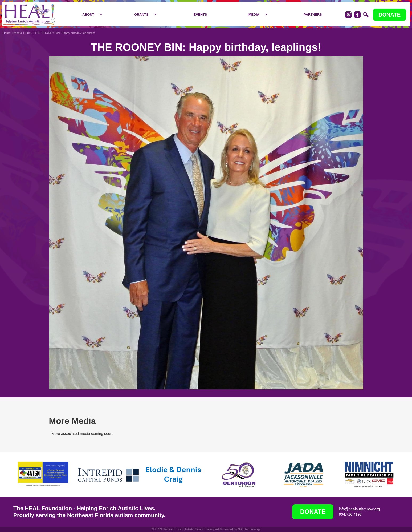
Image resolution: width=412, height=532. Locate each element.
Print (28, 33)
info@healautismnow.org (359, 509)
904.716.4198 (350, 514)
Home (7, 33)
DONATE (389, 15)
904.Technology (249, 529)
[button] (91, 15)
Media (18, 33)
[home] (29, 14)
